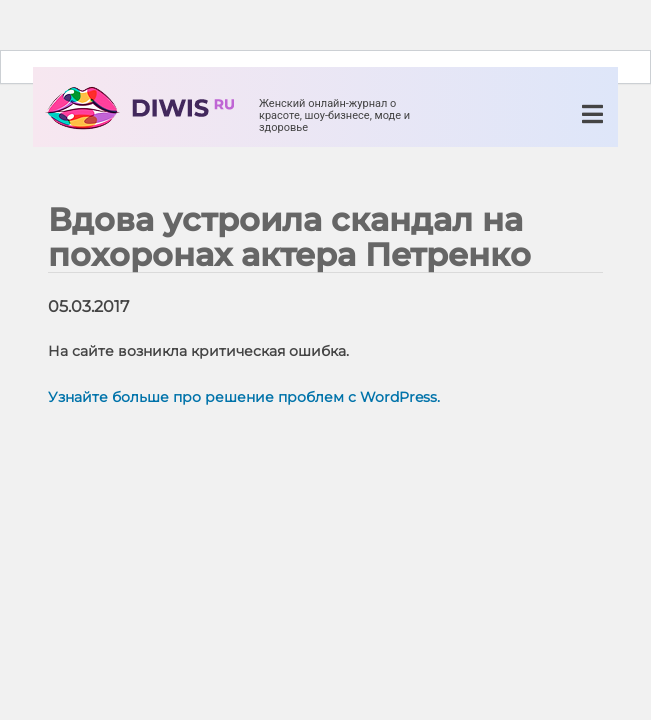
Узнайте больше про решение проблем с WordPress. (244, 397)
